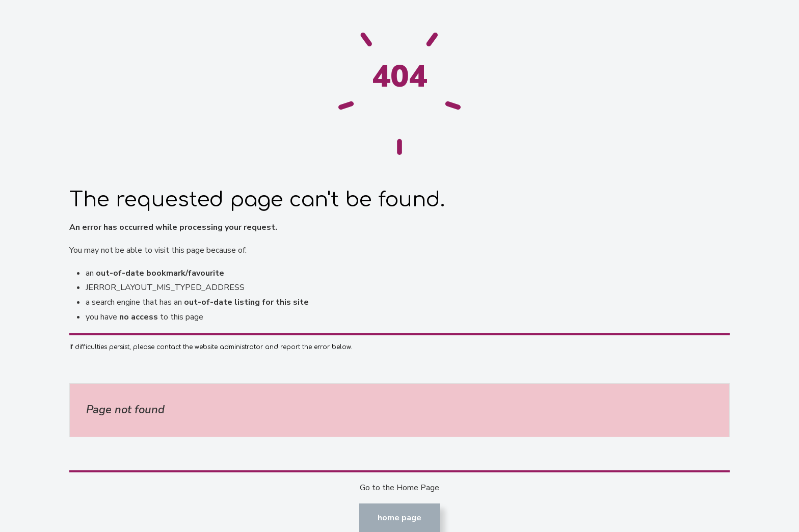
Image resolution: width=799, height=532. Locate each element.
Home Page (400, 518)
